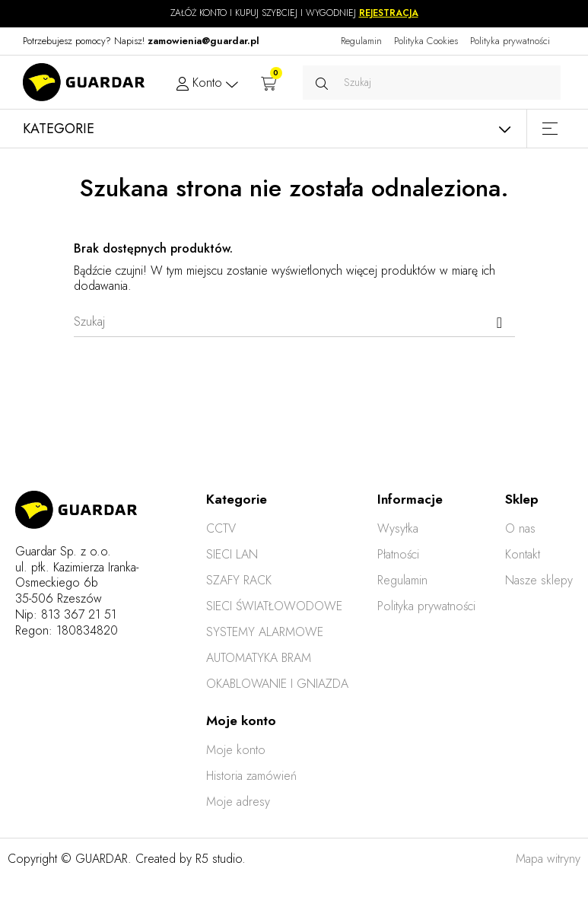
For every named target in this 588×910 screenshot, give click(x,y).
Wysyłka (398, 528)
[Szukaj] (294, 322)
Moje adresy (238, 802)
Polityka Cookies (426, 41)
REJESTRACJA (389, 13)
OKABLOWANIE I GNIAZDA (277, 684)
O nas (520, 528)
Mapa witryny (548, 859)
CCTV (221, 528)
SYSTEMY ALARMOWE (265, 632)
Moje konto (236, 750)
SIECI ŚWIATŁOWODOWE (274, 606)
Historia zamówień (251, 776)
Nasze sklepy (539, 580)
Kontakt (523, 554)
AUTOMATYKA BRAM (259, 658)
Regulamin (361, 41)
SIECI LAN (232, 554)
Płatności (398, 554)
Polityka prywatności (510, 41)
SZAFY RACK (239, 580)
